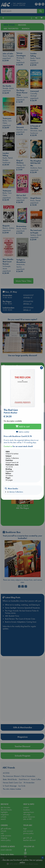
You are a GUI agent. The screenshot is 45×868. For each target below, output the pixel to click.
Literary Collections (16, 492)
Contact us (8, 446)
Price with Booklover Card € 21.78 (18, 436)
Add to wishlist (23, 432)
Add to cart (23, 426)
